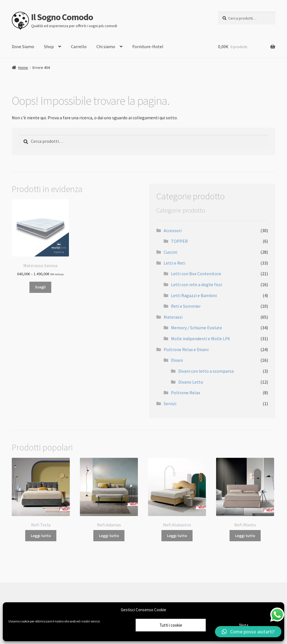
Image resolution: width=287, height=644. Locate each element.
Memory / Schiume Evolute (196, 328)
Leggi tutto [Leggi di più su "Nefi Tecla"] (41, 536)
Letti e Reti (174, 263)
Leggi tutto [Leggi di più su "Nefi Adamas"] (109, 536)
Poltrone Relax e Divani (186, 349)
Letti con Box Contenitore (196, 274)
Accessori (173, 230)
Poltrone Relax (186, 393)
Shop (49, 46)
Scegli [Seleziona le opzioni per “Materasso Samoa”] (40, 287)
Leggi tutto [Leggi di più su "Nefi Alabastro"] (177, 536)
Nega (244, 625)
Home (23, 67)
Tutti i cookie (171, 625)
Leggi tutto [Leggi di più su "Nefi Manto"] (245, 536)
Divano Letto (191, 382)
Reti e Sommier (186, 306)
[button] (248, 632)
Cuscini (170, 252)
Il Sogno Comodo (62, 17)
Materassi (173, 317)
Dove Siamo (23, 46)
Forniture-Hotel (148, 46)
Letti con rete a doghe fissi (196, 284)
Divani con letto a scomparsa (206, 371)
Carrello (79, 46)
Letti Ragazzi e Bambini (194, 295)
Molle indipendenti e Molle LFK (201, 339)
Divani (177, 360)
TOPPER (179, 241)
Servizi (170, 403)
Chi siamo (106, 46)
